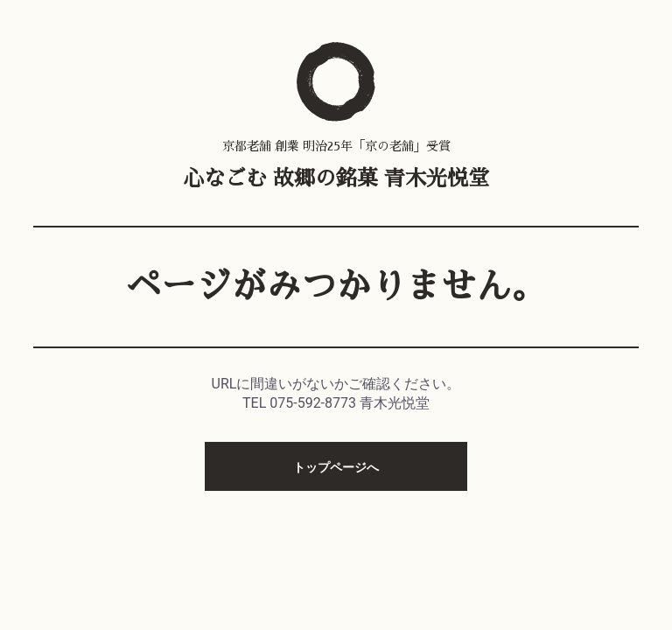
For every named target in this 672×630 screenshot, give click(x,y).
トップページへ (336, 467)
